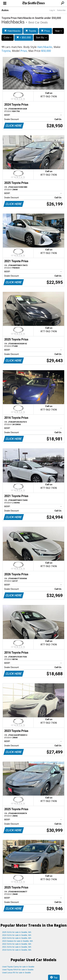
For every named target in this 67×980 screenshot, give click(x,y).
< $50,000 (24, 38)
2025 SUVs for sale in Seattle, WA (17, 932)
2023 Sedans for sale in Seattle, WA (17, 941)
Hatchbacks (12, 31)
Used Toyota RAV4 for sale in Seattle (18, 970)
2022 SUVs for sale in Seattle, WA (17, 944)
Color (8, 38)
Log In (52, 10)
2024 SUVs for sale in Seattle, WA (17, 935)
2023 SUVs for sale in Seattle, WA (17, 938)
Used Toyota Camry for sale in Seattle (18, 967)
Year (58, 31)
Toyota (31, 31)
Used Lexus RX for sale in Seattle (16, 973)
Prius (45, 31)
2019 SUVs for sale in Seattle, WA (17, 950)
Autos (5, 10)
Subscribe (61, 10)
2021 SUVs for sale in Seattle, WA (17, 947)
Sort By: (41, 38)
